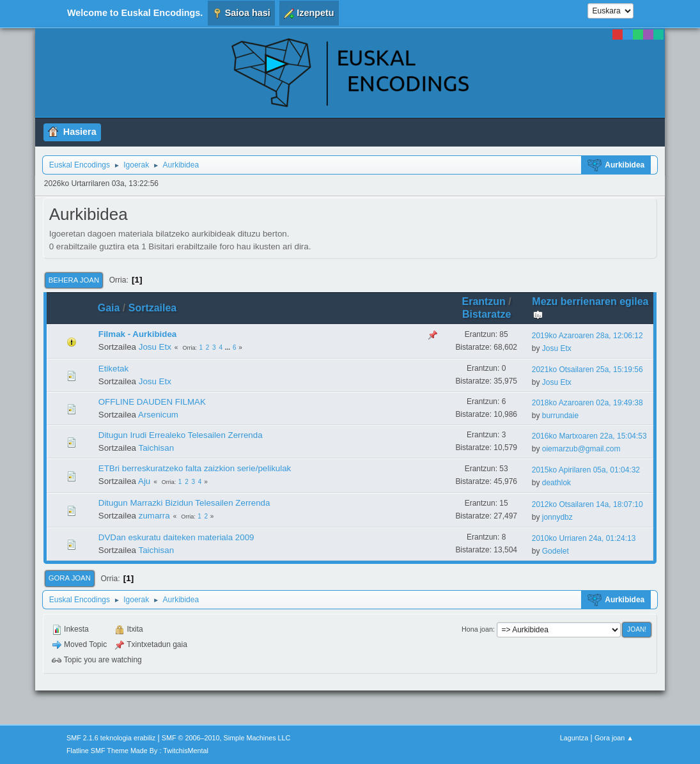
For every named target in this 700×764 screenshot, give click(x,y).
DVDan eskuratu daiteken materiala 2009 (176, 537)
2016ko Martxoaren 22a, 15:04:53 (589, 436)
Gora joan (70, 578)
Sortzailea (153, 308)
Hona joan (477, 629)
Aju (144, 481)
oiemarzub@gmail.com (581, 449)
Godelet (556, 551)
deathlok (556, 483)
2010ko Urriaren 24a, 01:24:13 (584, 538)
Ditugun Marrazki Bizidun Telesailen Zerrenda (184, 503)
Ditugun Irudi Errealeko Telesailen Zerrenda (181, 435)
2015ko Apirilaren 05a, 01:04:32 (586, 470)
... (229, 347)
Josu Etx (155, 347)
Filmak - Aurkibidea (137, 334)
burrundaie (560, 416)
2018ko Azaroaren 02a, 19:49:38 (587, 403)
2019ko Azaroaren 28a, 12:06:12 (587, 336)
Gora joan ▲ (614, 738)
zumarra (154, 516)
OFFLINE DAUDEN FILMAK (152, 402)
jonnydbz (557, 517)
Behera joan (74, 280)
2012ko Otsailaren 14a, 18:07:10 (587, 504)
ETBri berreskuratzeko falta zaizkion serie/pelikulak (195, 468)
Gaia (109, 308)
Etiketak (113, 369)
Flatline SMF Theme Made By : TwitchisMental (137, 751)
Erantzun (484, 301)
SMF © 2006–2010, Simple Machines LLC (226, 738)
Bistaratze (486, 314)
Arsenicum (158, 415)
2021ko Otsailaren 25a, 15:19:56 (587, 370)
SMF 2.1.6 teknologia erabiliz (111, 738)
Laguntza (574, 738)
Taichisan (156, 448)
